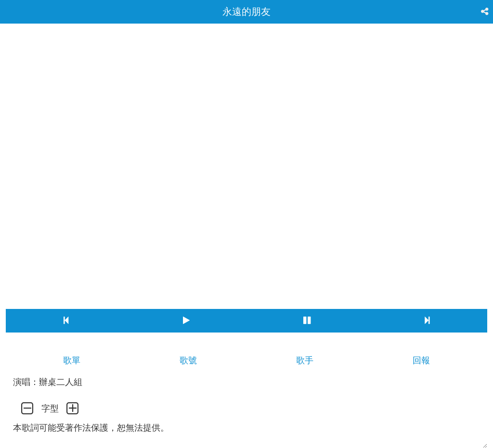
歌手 (305, 360)
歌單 (72, 360)
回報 (421, 360)
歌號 (188, 360)
